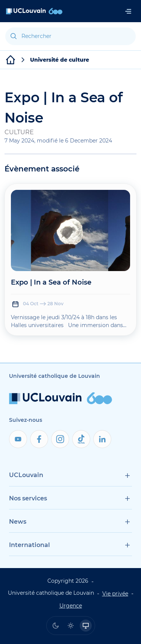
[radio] (56, 626)
